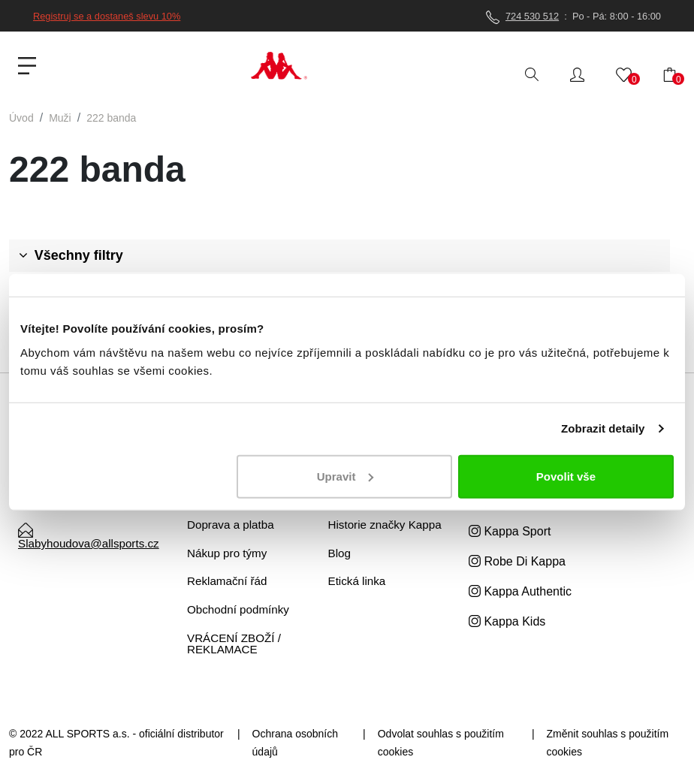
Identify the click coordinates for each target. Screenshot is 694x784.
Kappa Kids (507, 621)
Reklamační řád (227, 581)
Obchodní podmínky (238, 609)
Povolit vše (566, 476)
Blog (339, 553)
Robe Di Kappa (517, 561)
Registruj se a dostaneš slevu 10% (107, 16)
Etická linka (357, 581)
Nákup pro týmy (227, 553)
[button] (577, 74)
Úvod (21, 118)
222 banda (111, 118)
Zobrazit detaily (603, 428)
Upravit (345, 476)
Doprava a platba (231, 525)
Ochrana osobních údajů (295, 743)
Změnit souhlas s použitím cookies (608, 743)
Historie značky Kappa (385, 525)
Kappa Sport (510, 531)
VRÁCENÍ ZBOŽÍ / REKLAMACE (234, 644)
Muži (60, 118)
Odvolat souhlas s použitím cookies (441, 743)
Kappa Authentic (520, 591)
